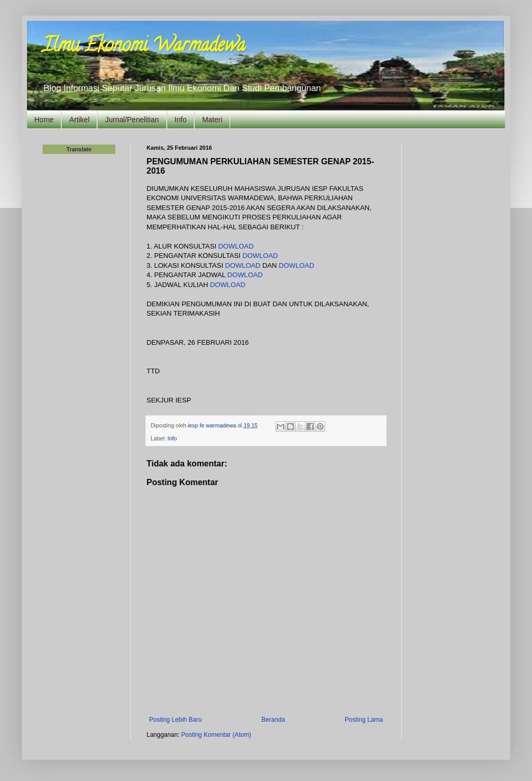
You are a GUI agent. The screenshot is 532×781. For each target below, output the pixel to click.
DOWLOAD (236, 246)
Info (181, 120)
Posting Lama (364, 720)
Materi (212, 120)
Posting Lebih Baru (175, 720)
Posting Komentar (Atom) (216, 735)
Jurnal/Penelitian (132, 120)
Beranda (273, 720)
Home (44, 120)
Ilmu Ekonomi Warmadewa (144, 47)
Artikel (79, 120)
